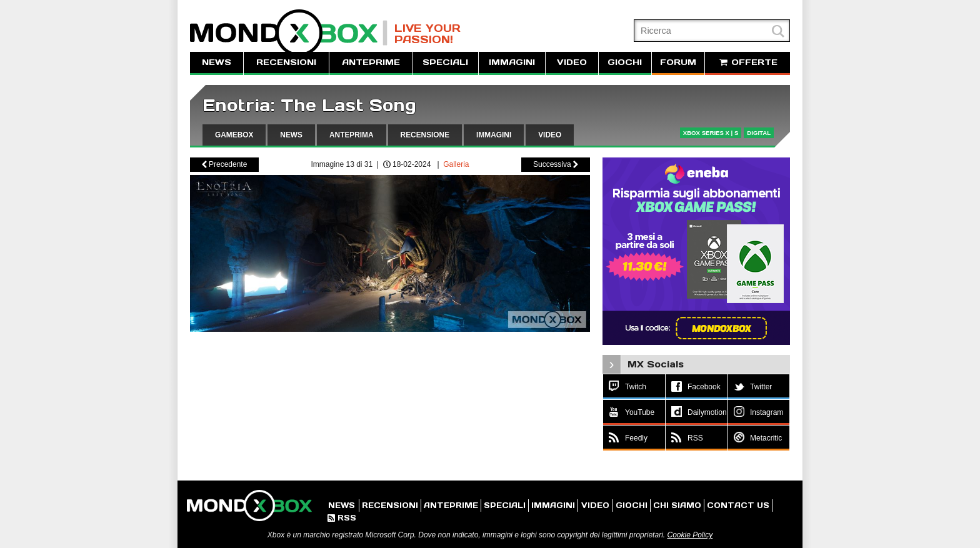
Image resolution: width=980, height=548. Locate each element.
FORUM (678, 62)
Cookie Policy (690, 535)
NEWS (217, 62)
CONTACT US (738, 505)
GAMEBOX (234, 135)
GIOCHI (625, 62)
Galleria (456, 164)
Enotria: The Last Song (309, 105)
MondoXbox (289, 33)
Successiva (556, 164)
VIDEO (572, 62)
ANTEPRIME (371, 62)
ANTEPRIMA (352, 135)
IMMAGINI (512, 62)
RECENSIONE (425, 135)
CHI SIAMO (677, 505)
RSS (342, 518)
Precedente (225, 164)
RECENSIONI (286, 62)
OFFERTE (747, 62)
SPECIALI (445, 62)
